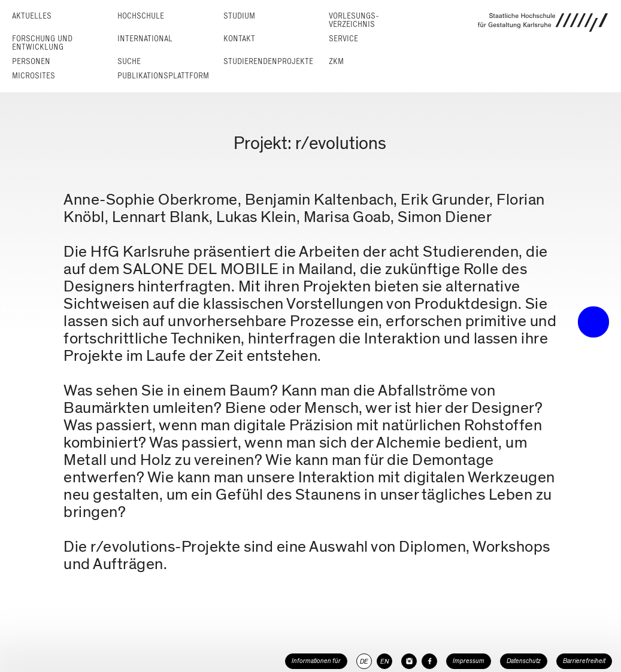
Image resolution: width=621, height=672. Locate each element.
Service (343, 39)
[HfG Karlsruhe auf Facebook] (429, 661)
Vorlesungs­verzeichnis (354, 20)
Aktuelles (32, 16)
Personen (31, 61)
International (145, 39)
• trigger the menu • (593, 322)
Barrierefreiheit (584, 661)
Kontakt (239, 39)
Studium (239, 16)
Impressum (469, 661)
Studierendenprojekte (268, 61)
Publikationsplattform (163, 76)
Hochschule (141, 16)
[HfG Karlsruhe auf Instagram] (409, 661)
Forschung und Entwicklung (42, 43)
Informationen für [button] (316, 661)
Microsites (34, 76)
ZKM (336, 61)
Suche (129, 61)
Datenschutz (524, 661)
